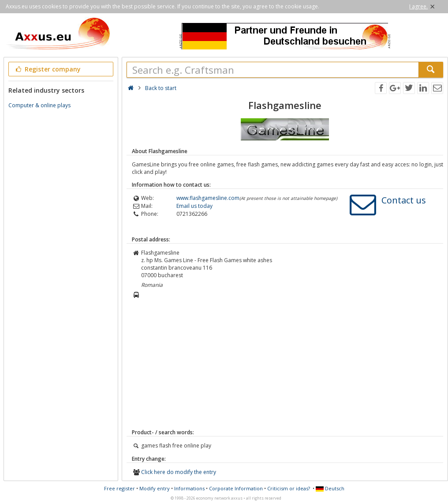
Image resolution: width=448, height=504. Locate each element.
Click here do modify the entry (179, 472)
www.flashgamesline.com (208, 198)
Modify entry (155, 488)
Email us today (194, 206)
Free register (119, 488)
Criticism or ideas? (289, 488)
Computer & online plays (39, 105)
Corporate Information (236, 488)
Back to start (161, 88)
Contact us (404, 200)
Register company (47, 69)
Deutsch (330, 488)
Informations (189, 488)
